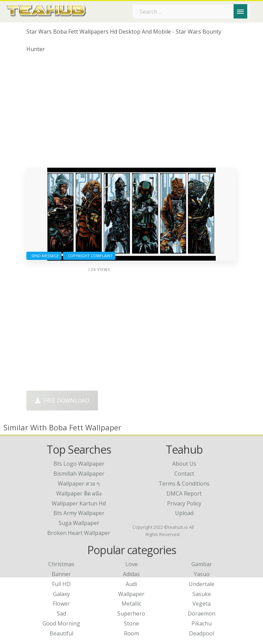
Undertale (202, 584)
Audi (131, 584)
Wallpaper (131, 594)
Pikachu (202, 623)
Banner (61, 574)
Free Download (62, 401)
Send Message (44, 256)
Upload (184, 513)
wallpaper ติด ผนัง (79, 493)
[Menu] (240, 11)
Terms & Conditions (184, 484)
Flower (61, 604)
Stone (131, 623)
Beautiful (61, 633)
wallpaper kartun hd (79, 503)
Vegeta (202, 604)
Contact (184, 474)
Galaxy (61, 594)
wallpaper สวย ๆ (79, 484)
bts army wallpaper (79, 513)
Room (131, 633)
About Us (184, 464)
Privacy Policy (184, 503)
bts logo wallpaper (79, 464)
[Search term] (191, 12)
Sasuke (202, 594)
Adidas (131, 574)
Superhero (131, 613)
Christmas (61, 564)
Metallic (131, 604)
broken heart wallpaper (79, 533)
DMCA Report (184, 493)
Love (131, 564)
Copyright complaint (89, 256)
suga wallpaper (79, 523)
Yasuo (202, 574)
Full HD (61, 584)
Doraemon (202, 613)
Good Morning (61, 623)
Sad (61, 613)
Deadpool (202, 633)
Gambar (202, 564)
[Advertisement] (131, 113)
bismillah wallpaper (79, 474)
